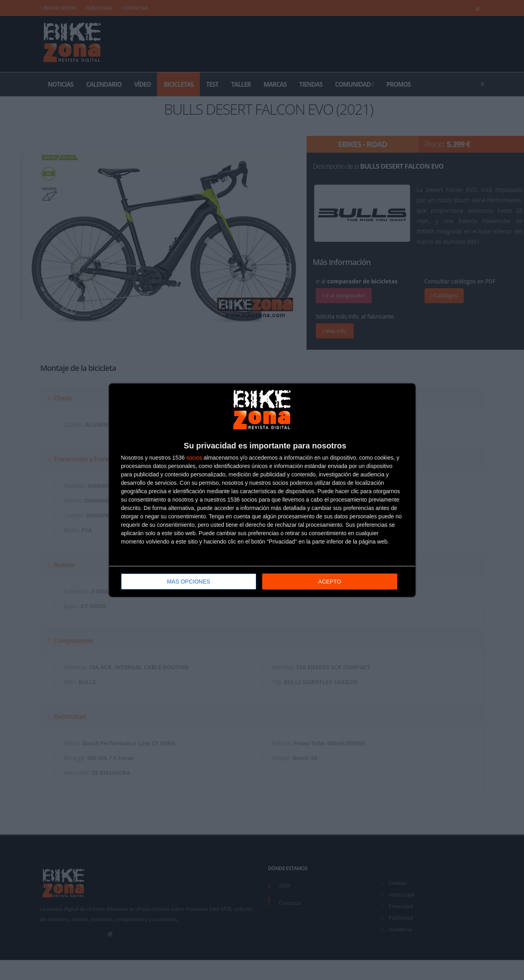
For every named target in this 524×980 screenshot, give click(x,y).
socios (194, 458)
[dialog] (262, 490)
